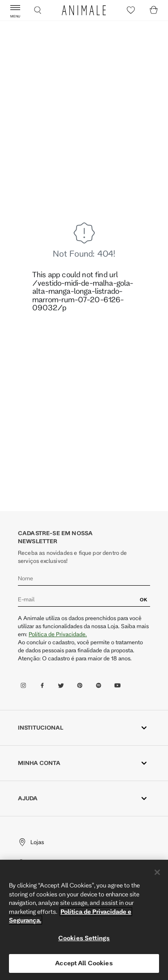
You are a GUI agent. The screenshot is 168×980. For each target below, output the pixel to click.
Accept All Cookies (84, 963)
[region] (84, 920)
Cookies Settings (84, 938)
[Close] (157, 872)
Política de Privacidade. (58, 634)
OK (144, 600)
